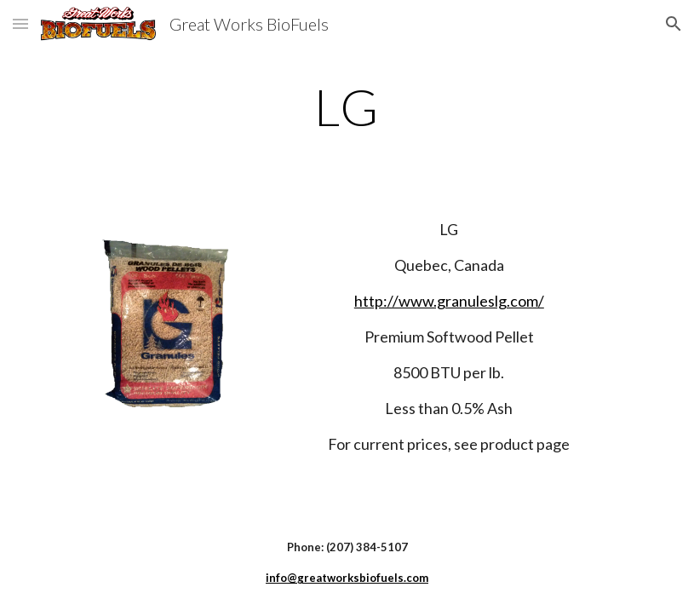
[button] (20, 23)
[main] (347, 107)
